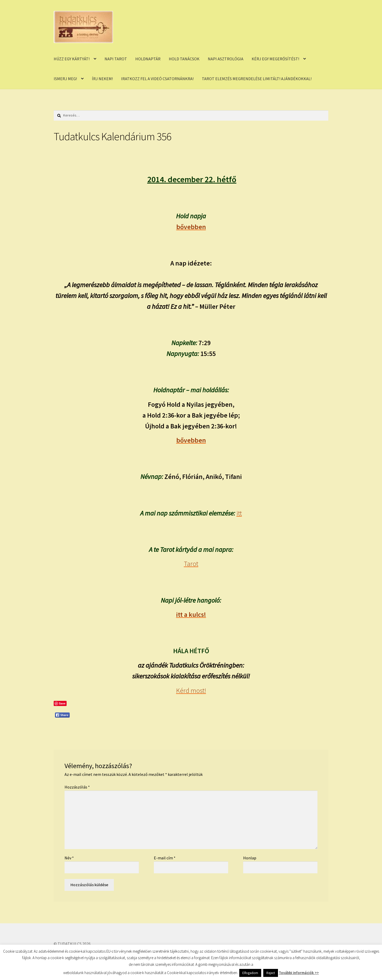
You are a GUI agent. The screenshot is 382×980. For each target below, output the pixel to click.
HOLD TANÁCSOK (184, 59)
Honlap (250, 858)
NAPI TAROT (116, 59)
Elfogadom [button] (250, 973)
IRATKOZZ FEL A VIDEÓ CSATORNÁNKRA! (157, 79)
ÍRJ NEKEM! (102, 79)
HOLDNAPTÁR (148, 59)
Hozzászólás (77, 787)
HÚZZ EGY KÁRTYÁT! (72, 59)
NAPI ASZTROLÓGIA (226, 59)
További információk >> (299, 973)
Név (69, 858)
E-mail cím (165, 858)
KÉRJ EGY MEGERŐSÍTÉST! (275, 59)
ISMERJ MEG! (65, 79)
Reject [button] (271, 973)
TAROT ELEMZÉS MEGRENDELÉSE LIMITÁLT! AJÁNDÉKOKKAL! (257, 79)
